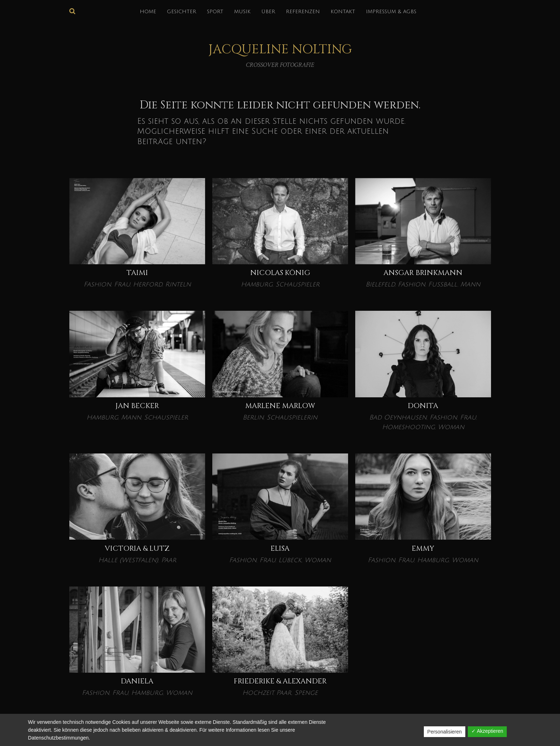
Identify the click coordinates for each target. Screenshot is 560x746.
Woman (451, 427)
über (268, 12)
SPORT (215, 12)
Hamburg (257, 284)
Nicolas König (280, 273)
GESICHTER (182, 12)
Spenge (306, 693)
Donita (423, 406)
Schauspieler (298, 284)
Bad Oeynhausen (398, 417)
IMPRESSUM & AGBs (391, 12)
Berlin (253, 417)
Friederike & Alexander (280, 681)
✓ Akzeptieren (487, 731)
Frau (122, 284)
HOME (148, 12)
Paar (169, 560)
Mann (470, 284)
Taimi (137, 273)
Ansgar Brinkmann (423, 273)
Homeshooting (408, 427)
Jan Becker (137, 406)
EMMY (423, 548)
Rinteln (178, 284)
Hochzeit (258, 693)
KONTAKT (343, 12)
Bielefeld (380, 284)
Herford (148, 284)
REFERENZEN (303, 12)
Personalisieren (445, 732)
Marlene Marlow (280, 406)
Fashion (97, 284)
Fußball (443, 284)
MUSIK (242, 12)
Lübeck (290, 560)
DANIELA (137, 681)
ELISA (280, 548)
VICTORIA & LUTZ (137, 548)
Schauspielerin (292, 417)
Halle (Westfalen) (128, 560)
